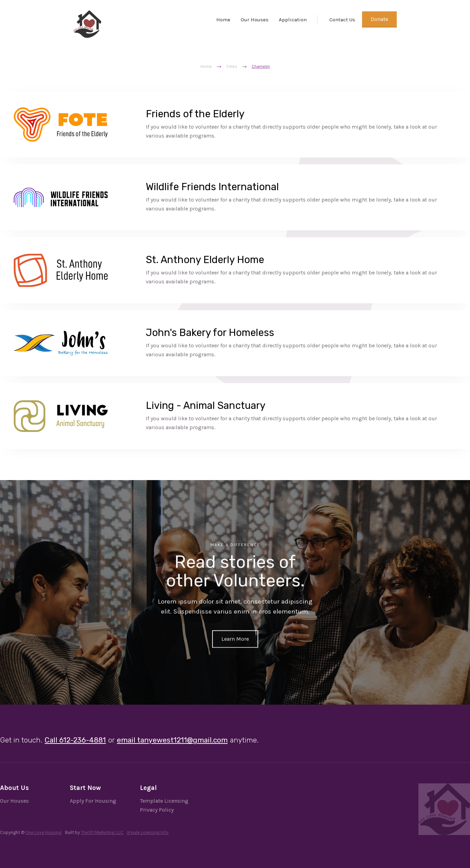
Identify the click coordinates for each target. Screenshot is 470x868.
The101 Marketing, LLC (102, 832)
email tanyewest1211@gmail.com (172, 740)
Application (293, 20)
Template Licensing (164, 801)
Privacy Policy (157, 810)
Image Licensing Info (148, 832)
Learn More (235, 638)
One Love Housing (43, 832)
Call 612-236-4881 (75, 740)
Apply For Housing (93, 801)
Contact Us (342, 20)
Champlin (261, 66)
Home (223, 20)
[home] (87, 24)
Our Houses (255, 20)
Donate (379, 19)
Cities (232, 66)
